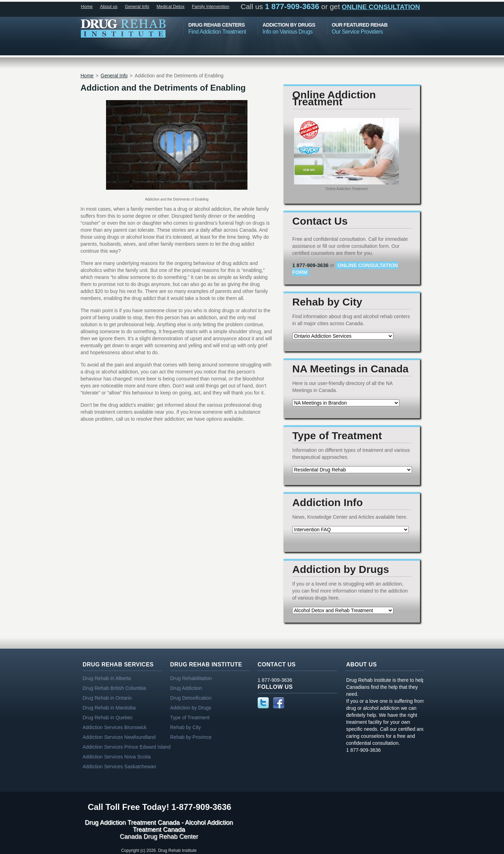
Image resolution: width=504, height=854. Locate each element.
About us (109, 7)
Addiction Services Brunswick (115, 727)
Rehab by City (185, 727)
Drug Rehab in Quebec (108, 717)
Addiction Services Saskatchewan (119, 766)
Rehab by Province (191, 737)
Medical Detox (170, 7)
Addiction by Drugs (191, 708)
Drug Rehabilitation (191, 678)
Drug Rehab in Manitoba (109, 708)
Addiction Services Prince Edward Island (127, 747)
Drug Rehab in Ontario (107, 698)
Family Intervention (211, 7)
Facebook (279, 703)
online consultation (381, 7)
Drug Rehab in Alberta (107, 678)
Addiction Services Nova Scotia (117, 757)
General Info (137, 7)
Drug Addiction (186, 688)
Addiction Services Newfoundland (119, 737)
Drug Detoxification (191, 698)
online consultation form (345, 269)
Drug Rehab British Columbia (114, 688)
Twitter (263, 703)
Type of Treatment (190, 717)
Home (87, 7)
